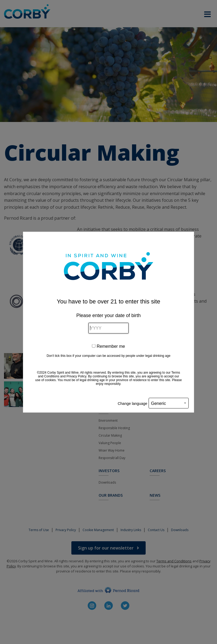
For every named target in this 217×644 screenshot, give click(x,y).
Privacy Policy (76, 376)
